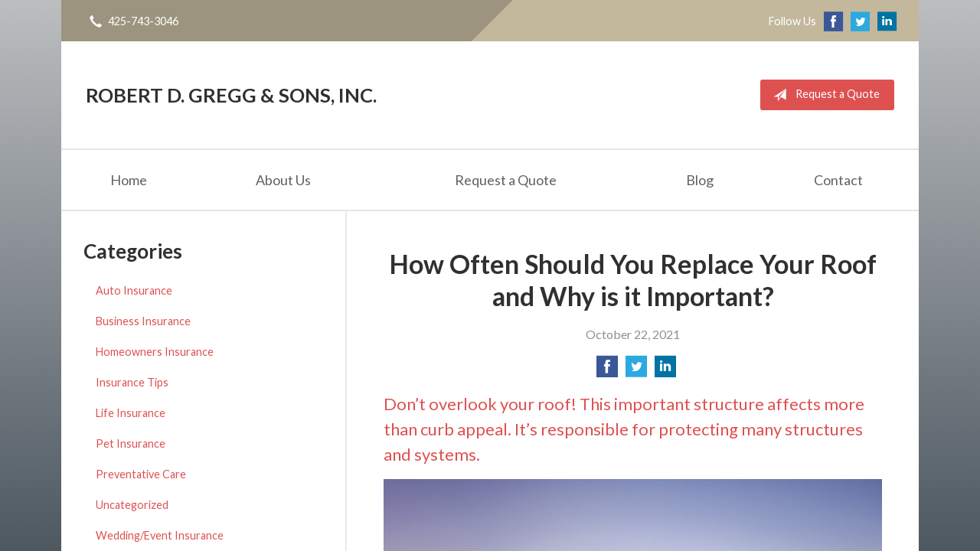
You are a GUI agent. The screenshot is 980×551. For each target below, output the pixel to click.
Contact (838, 180)
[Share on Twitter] (636, 371)
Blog (700, 180)
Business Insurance (143, 321)
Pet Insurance (131, 443)
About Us (283, 180)
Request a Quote (823, 95)
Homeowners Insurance (155, 352)
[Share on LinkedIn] (665, 371)
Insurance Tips (132, 382)
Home (129, 180)
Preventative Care (141, 474)
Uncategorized (132, 505)
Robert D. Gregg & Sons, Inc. (231, 95)
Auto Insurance (134, 290)
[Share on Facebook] (607, 371)
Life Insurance (131, 413)
